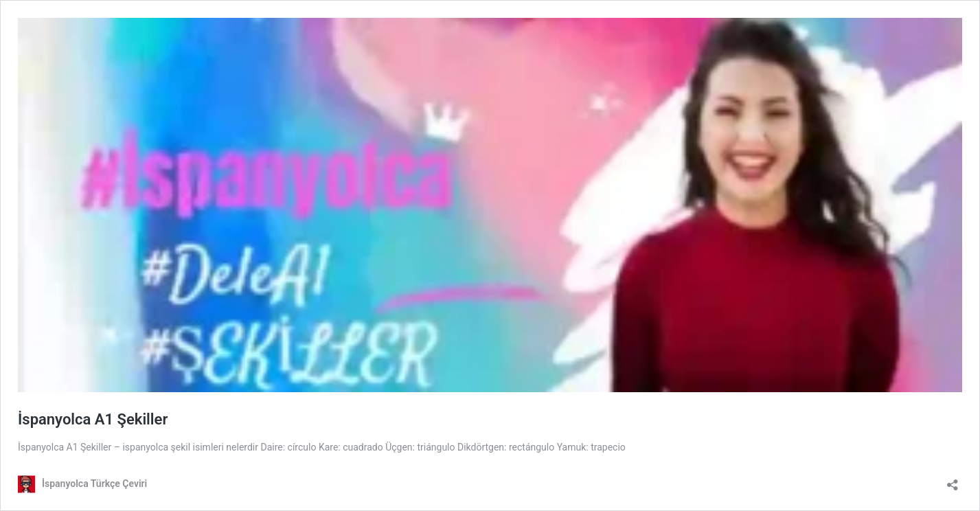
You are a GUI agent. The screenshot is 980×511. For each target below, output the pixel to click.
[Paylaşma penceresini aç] (953, 480)
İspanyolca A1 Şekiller (93, 419)
